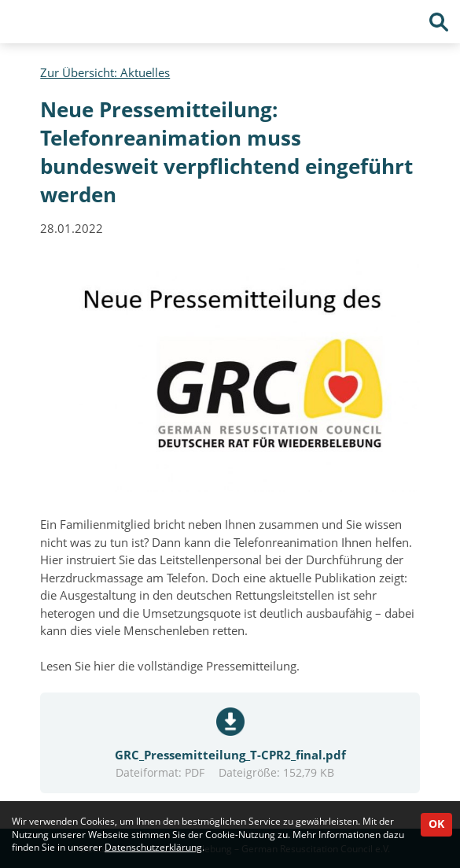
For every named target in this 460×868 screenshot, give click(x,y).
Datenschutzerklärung (153, 847)
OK (436, 824)
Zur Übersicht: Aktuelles (105, 72)
